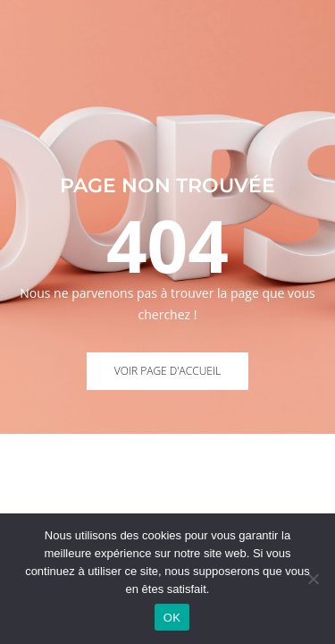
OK (172, 618)
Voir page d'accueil (167, 371)
